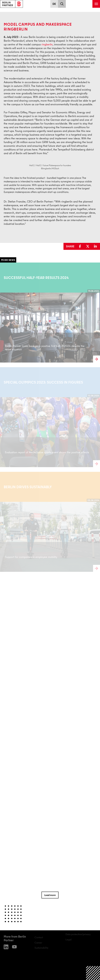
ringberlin (47, 44)
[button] (81, 246)
